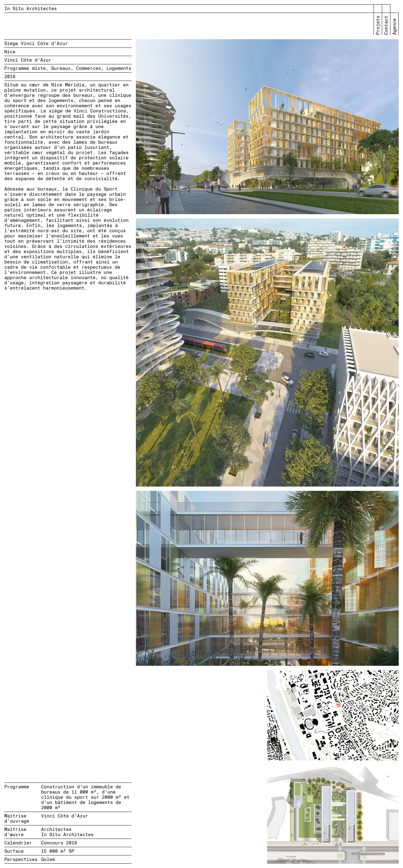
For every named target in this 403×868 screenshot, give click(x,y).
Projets (378, 25)
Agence (395, 27)
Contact (386, 25)
